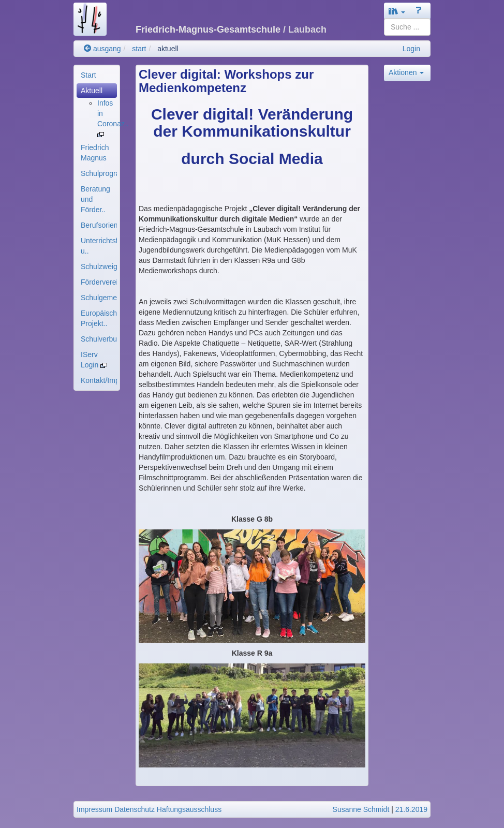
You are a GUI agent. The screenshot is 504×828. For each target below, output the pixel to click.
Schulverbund (99, 339)
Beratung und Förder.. (95, 199)
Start (88, 75)
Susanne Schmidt (361, 809)
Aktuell (92, 91)
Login (411, 49)
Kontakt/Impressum (99, 380)
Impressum (94, 809)
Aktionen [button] (406, 72)
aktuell (168, 49)
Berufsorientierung (99, 225)
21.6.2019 (411, 809)
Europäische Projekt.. (99, 318)
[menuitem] (97, 75)
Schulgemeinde (99, 298)
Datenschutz (135, 809)
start (139, 49)
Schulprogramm (99, 173)
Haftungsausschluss (189, 809)
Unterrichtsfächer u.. (99, 246)
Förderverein (99, 282)
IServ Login (94, 360)
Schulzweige (99, 267)
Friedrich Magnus (95, 153)
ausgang (102, 49)
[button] (397, 11)
